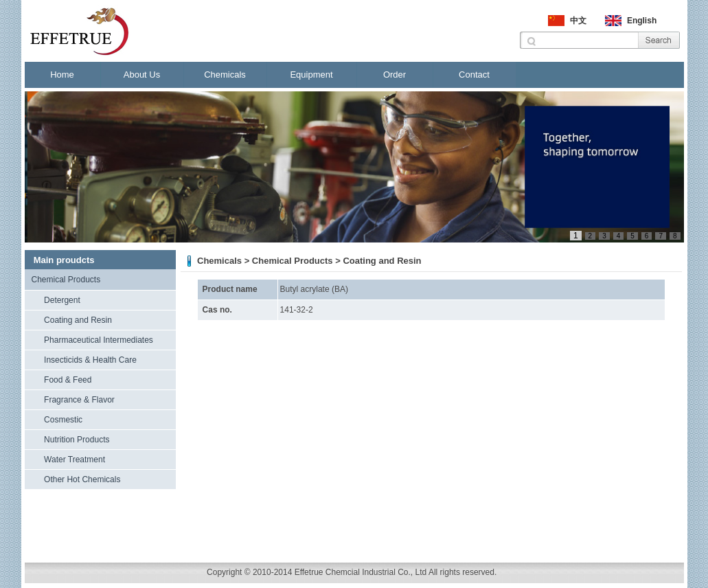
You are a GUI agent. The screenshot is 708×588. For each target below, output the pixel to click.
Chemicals (225, 75)
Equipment (311, 75)
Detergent (62, 300)
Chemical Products (66, 280)
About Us (142, 75)
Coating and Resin (78, 320)
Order (395, 75)
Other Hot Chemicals (82, 479)
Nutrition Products (77, 440)
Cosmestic (63, 420)
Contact (474, 75)
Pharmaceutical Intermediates (99, 340)
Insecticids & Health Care (90, 360)
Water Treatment (75, 460)
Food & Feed (68, 380)
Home (62, 75)
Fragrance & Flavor (79, 400)
